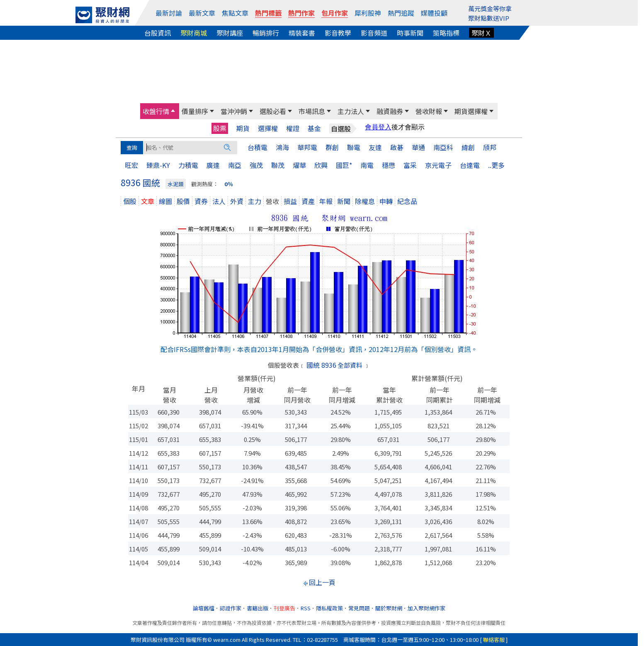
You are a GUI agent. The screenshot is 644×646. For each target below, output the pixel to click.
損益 (290, 201)
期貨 (243, 128)
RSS (306, 608)
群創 (332, 147)
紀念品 (407, 201)
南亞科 (443, 147)
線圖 (165, 201)
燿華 (299, 165)
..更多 (496, 165)
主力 (255, 201)
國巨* (344, 165)
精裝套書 (302, 33)
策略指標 (446, 33)
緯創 (468, 147)
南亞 (235, 165)
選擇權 (268, 128)
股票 (220, 128)
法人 (219, 201)
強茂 (256, 165)
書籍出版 (258, 608)
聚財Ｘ (481, 33)
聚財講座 (230, 33)
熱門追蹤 (401, 13)
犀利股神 (368, 13)
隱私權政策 (329, 608)
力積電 (188, 165)
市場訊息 (312, 111)
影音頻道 (374, 33)
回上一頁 (322, 582)
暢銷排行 (266, 33)
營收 (272, 201)
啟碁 (397, 147)
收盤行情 (156, 111)
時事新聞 (410, 33)
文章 (148, 201)
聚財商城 (194, 33)
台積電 (258, 147)
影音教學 (338, 33)
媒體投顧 (434, 13)
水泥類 (176, 184)
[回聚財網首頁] (102, 15)
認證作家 (231, 608)
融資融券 (390, 111)
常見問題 (359, 608)
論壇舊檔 (204, 608)
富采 (410, 165)
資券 (201, 201)
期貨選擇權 (471, 111)
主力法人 (351, 111)
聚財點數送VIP (489, 18)
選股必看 (273, 111)
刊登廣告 (284, 608)
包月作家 (335, 13)
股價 (183, 201)
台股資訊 (158, 33)
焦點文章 (235, 13)
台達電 (470, 165)
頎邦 (490, 147)
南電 (367, 165)
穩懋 (389, 165)
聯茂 (278, 165)
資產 (308, 201)
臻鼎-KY (158, 165)
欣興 (321, 165)
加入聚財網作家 (426, 608)
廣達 (213, 165)
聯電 (354, 147)
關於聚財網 (389, 608)
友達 (375, 147)
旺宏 (131, 165)
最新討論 (169, 13)
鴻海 (282, 147)
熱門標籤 (268, 13)
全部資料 (350, 365)
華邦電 (307, 147)
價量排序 (195, 111)
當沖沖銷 (234, 111)
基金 (314, 128)
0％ (229, 184)
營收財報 (429, 111)
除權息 (365, 201)
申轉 (386, 201)
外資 (237, 201)
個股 (130, 201)
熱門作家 (301, 13)
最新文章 (202, 13)
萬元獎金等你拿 (490, 8)
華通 (418, 147)
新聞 (344, 201)
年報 (326, 201)
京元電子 (438, 165)
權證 (293, 128)
